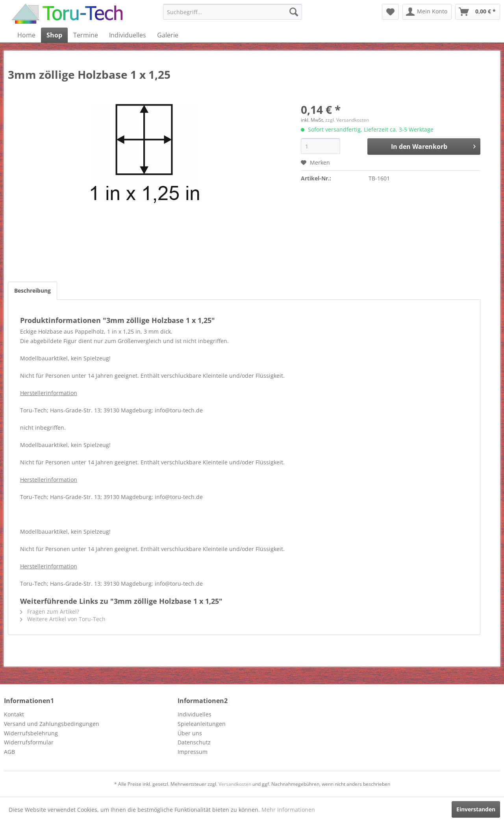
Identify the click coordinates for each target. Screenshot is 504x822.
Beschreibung (32, 290)
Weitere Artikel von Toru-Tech (63, 619)
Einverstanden (476, 809)
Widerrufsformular (29, 742)
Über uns (190, 733)
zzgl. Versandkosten (347, 120)
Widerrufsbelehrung (31, 733)
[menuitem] (233, 12)
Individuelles (195, 714)
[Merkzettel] (390, 12)
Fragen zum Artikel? (50, 611)
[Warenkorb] (478, 12)
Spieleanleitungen (202, 724)
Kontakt (14, 714)
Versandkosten (235, 784)
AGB (9, 752)
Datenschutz (194, 742)
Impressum (193, 752)
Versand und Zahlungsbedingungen (52, 724)
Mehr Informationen (288, 810)
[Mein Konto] (427, 12)
